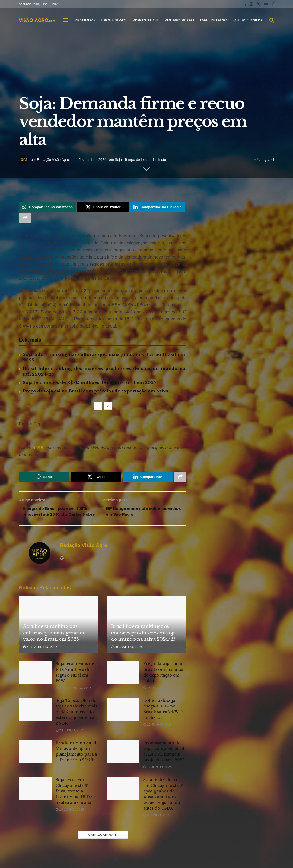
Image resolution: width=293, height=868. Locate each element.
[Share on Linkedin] (157, 207)
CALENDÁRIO (214, 20)
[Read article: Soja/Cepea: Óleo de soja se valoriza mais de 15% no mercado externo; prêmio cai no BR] (35, 718)
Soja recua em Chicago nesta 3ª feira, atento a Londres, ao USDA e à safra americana (76, 800)
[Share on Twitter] (103, 207)
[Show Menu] (65, 20)
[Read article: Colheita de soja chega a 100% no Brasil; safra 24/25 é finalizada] (123, 718)
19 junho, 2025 (157, 734)
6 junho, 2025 (157, 824)
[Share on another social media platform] (25, 219)
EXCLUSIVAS (114, 20)
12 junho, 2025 (157, 776)
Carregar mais (103, 844)
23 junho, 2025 (70, 739)
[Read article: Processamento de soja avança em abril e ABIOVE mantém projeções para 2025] (123, 761)
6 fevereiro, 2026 (40, 656)
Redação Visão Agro (53, 160)
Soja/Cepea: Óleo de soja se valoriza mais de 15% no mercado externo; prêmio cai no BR (76, 721)
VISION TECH (145, 20)
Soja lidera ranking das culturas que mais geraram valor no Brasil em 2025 (55, 642)
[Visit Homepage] (37, 20)
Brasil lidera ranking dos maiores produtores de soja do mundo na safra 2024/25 (143, 642)
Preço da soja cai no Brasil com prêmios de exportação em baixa (95, 392)
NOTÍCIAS (85, 20)
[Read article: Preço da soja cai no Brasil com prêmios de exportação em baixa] (123, 681)
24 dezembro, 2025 (73, 697)
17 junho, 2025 (70, 776)
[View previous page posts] (98, 407)
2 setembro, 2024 (93, 160)
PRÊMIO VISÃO (179, 20)
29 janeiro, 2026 (126, 656)
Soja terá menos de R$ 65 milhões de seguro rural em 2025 (89, 384)
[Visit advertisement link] (103, 438)
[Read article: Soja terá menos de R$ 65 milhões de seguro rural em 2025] (35, 681)
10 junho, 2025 (70, 818)
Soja (118, 160)
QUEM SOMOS (248, 20)
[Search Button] (272, 20)
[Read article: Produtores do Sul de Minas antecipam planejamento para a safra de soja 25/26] (35, 761)
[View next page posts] (108, 407)
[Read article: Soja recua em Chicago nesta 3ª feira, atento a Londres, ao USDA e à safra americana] (35, 797)
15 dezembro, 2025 (161, 697)
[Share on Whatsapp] (47, 207)
